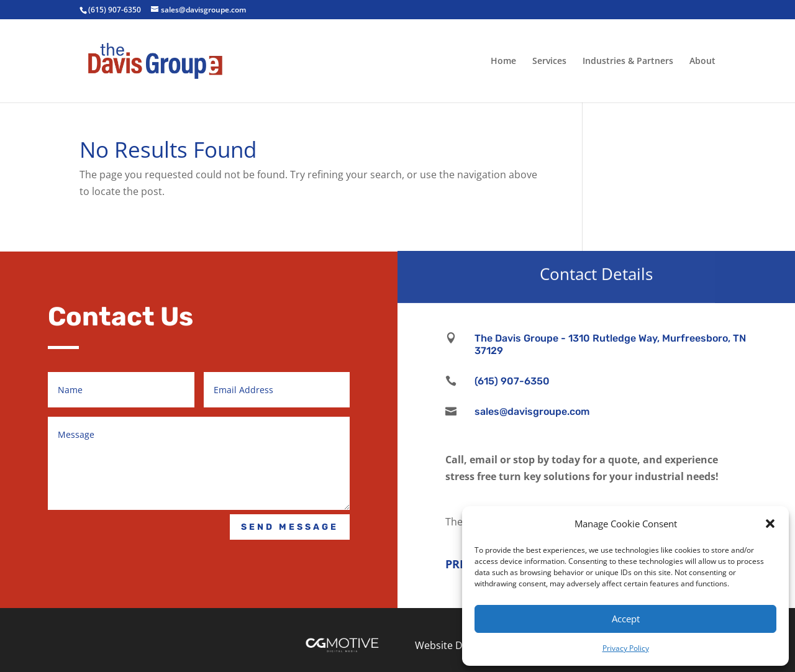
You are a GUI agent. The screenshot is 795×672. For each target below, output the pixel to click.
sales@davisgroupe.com (532, 411)
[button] (770, 524)
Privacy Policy (626, 648)
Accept (626, 619)
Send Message (290, 527)
